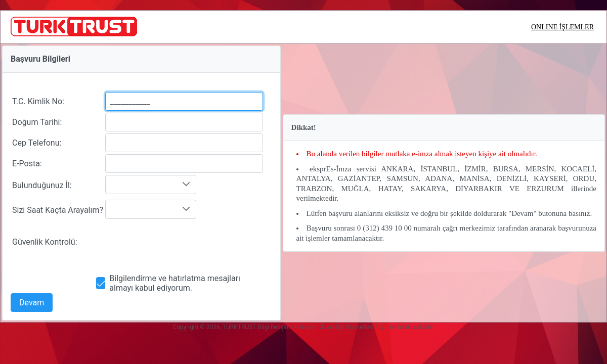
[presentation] (182, 242)
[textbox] (184, 101)
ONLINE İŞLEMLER (562, 27)
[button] (32, 303)
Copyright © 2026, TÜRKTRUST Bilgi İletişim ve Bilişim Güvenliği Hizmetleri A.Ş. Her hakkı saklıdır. (303, 327)
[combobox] (151, 185)
